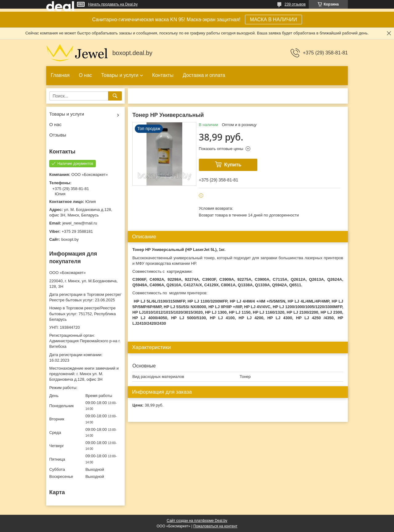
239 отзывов (295, 4)
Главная (60, 75)
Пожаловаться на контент (215, 526)
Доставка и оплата (204, 75)
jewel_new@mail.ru (80, 223)
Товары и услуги (120, 75)
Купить (233, 165)
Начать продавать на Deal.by (113, 4)
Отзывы (58, 135)
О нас (85, 75)
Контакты (163, 75)
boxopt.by (70, 239)
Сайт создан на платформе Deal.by (197, 521)
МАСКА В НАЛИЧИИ (273, 20)
